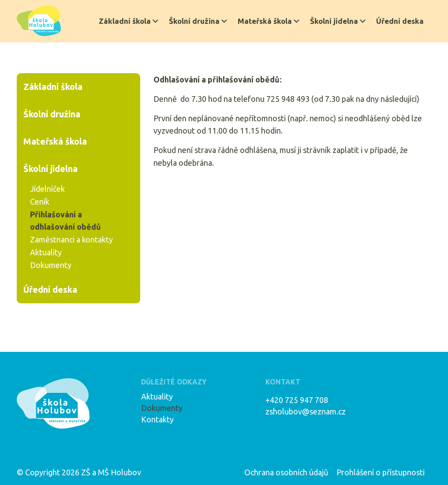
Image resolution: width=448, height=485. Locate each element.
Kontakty (157, 419)
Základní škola (125, 21)
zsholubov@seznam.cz (306, 411)
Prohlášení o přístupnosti (381, 472)
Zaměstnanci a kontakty (71, 239)
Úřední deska (400, 21)
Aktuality (46, 252)
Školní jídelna (334, 21)
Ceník (40, 201)
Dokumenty (51, 265)
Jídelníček (47, 189)
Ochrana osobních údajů (286, 472)
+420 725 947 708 (297, 400)
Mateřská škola (265, 21)
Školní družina (194, 21)
